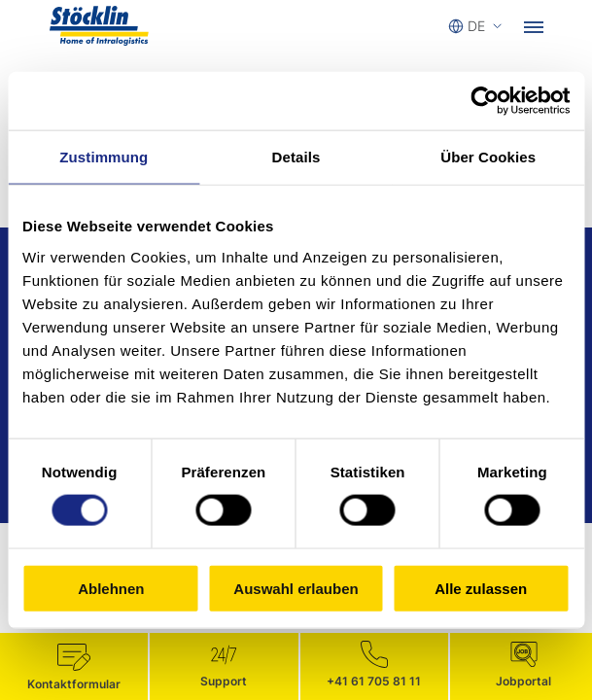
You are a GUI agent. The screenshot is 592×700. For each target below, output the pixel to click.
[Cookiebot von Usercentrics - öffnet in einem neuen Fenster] (485, 101)
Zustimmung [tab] (104, 157)
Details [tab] (296, 157)
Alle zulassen (481, 588)
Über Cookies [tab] (488, 157)
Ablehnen (111, 588)
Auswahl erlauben (296, 588)
